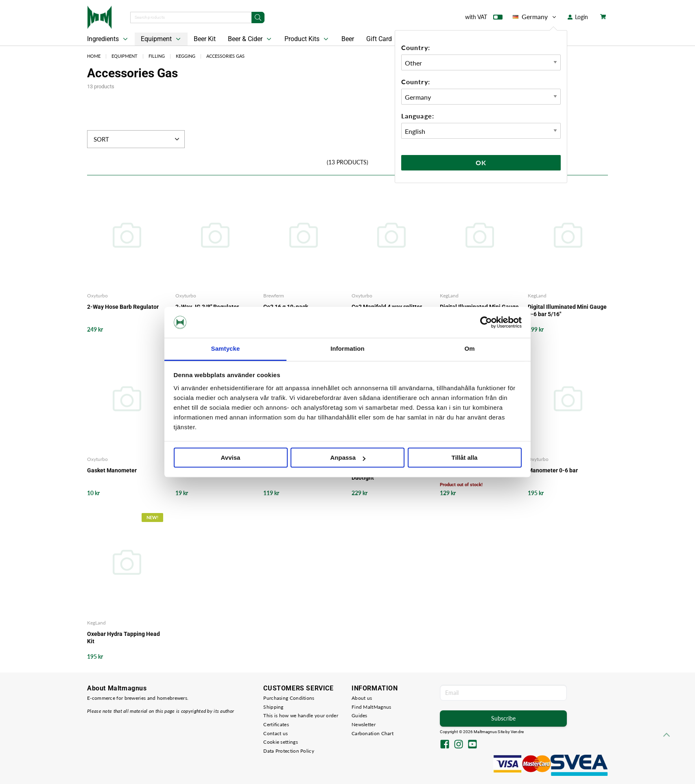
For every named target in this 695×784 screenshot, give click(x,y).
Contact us (275, 733)
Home (94, 56)
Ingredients (108, 39)
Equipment (162, 39)
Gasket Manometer (112, 470)
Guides (360, 715)
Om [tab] (469, 349)
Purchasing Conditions (289, 698)
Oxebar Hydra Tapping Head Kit (123, 638)
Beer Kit (205, 39)
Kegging (186, 56)
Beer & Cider (250, 39)
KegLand (449, 296)
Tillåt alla (465, 458)
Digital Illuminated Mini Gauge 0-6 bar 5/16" (567, 310)
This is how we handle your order (301, 715)
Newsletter (364, 724)
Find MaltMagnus (372, 707)
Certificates (276, 724)
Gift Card (379, 39)
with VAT (484, 19)
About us (362, 698)
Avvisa (231, 458)
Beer (348, 39)
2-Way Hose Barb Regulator (123, 307)
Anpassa (348, 458)
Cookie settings (281, 742)
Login (578, 17)
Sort (137, 139)
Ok (481, 163)
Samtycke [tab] (226, 349)
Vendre (517, 732)
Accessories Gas (225, 56)
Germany (535, 17)
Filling (157, 56)
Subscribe (503, 718)
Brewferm (274, 296)
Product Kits (307, 39)
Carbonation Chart (373, 733)
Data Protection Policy (289, 751)
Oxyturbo (97, 296)
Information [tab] (347, 349)
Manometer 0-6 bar (553, 470)
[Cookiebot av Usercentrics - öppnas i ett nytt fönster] (486, 322)
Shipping (273, 707)
